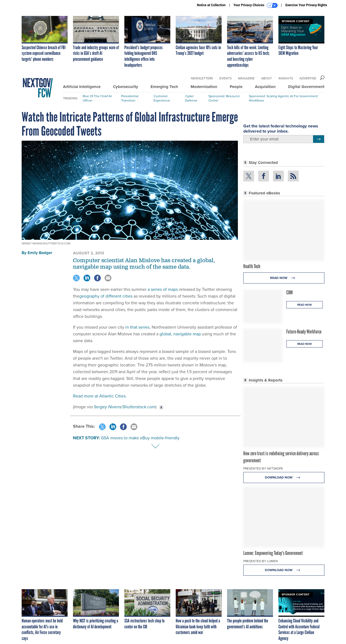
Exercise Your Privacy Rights (306, 5)
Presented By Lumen (261, 561)
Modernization (204, 87)
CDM (290, 292)
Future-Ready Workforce (304, 332)
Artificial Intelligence (82, 87)
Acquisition (265, 87)
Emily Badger (40, 253)
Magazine (246, 78)
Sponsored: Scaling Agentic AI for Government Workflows (283, 98)
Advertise (308, 78)
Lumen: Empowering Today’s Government (273, 553)
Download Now (284, 478)
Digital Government (306, 87)
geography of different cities (106, 296)
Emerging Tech (164, 87)
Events (226, 78)
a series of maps (163, 289)
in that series (137, 327)
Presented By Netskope (263, 468)
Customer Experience (162, 98)
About (267, 78)
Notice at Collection (211, 5)
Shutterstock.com (139, 407)
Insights (286, 78)
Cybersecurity (126, 87)
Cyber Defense (191, 98)
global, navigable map (180, 334)
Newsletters (202, 78)
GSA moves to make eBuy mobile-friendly (140, 438)
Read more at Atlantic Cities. (100, 396)
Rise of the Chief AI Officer (97, 98)
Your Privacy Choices (256, 5)
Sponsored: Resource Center (224, 98)
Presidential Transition (130, 98)
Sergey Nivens (107, 407)
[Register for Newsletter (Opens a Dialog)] (319, 139)
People (236, 87)
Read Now (284, 278)
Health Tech (252, 266)
